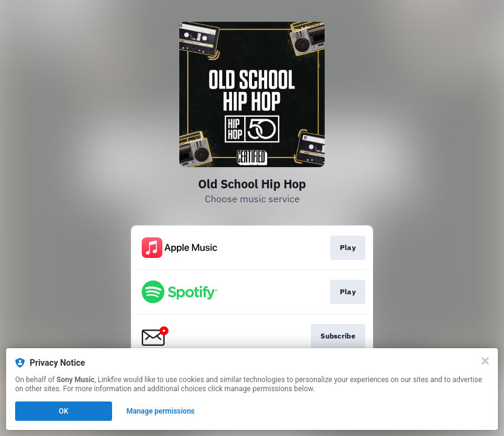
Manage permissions (161, 411)
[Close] (485, 361)
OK (64, 411)
